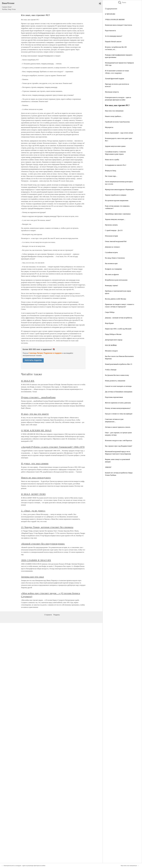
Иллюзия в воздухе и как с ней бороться (118, 440)
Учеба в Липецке (111, 370)
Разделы (57, 615)
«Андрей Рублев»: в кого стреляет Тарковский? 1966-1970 (53, 447)
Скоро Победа (110, 312)
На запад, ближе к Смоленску (115, 258)
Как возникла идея (111, 263)
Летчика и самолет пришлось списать (118, 427)
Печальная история (111, 236)
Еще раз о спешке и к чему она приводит (119, 414)
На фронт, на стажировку (113, 269)
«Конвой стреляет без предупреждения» (43, 544)
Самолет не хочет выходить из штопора (118, 386)
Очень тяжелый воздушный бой (116, 241)
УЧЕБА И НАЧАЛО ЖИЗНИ (115, 20)
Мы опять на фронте (112, 274)
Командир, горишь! (112, 285)
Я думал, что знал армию (35, 463)
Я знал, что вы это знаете (35, 414)
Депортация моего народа (114, 340)
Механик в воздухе (111, 351)
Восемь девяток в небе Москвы (116, 299)
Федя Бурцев (109, 323)
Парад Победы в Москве (113, 334)
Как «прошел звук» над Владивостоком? (119, 446)
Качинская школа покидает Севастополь (119, 25)
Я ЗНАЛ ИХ (28, 381)
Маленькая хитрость (112, 92)
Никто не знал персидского (36, 478)
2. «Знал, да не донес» (33, 511)
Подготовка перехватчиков (114, 397)
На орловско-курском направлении (117, 201)
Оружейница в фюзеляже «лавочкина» (118, 214)
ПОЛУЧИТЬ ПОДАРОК (33, 360)
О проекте (48, 615)
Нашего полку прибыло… (114, 116)
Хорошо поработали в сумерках (116, 195)
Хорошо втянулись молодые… (115, 219)
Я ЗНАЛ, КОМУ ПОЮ (33, 494)
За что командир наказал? (114, 36)
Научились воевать (111, 225)
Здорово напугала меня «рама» (115, 146)
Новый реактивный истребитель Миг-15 (119, 364)
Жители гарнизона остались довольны (118, 403)
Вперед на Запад (111, 171)
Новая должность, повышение (115, 381)
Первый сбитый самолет (113, 42)
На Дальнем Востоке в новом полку (117, 375)
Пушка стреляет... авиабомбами (38, 397)
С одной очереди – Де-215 (114, 230)
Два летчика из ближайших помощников (119, 392)
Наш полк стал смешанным (114, 111)
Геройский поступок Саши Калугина (117, 122)
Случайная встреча (111, 252)
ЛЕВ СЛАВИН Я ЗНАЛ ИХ (36, 560)
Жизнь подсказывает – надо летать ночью (119, 133)
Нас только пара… (111, 176)
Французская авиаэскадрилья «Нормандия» (120, 189)
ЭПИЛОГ (108, 467)
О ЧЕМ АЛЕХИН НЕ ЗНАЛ (36, 430)
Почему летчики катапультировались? (118, 408)
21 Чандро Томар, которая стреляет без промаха (47, 527)
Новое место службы (112, 160)
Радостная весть (110, 31)
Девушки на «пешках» (113, 247)
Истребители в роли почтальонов (116, 280)
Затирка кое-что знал (32, 577)
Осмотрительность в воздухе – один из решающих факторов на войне (24, 866)
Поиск (122, 3)
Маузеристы (109, 127)
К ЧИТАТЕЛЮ (110, 14)
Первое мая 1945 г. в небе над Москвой (118, 329)
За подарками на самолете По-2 (116, 165)
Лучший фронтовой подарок (115, 79)
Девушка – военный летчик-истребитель (119, 318)
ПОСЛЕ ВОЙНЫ (111, 345)
